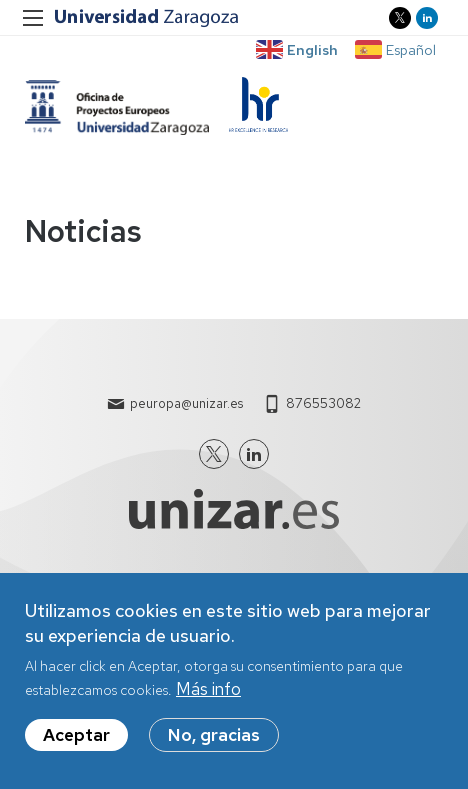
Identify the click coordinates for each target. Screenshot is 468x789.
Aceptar (76, 735)
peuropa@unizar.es (186, 403)
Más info (208, 689)
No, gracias (214, 735)
